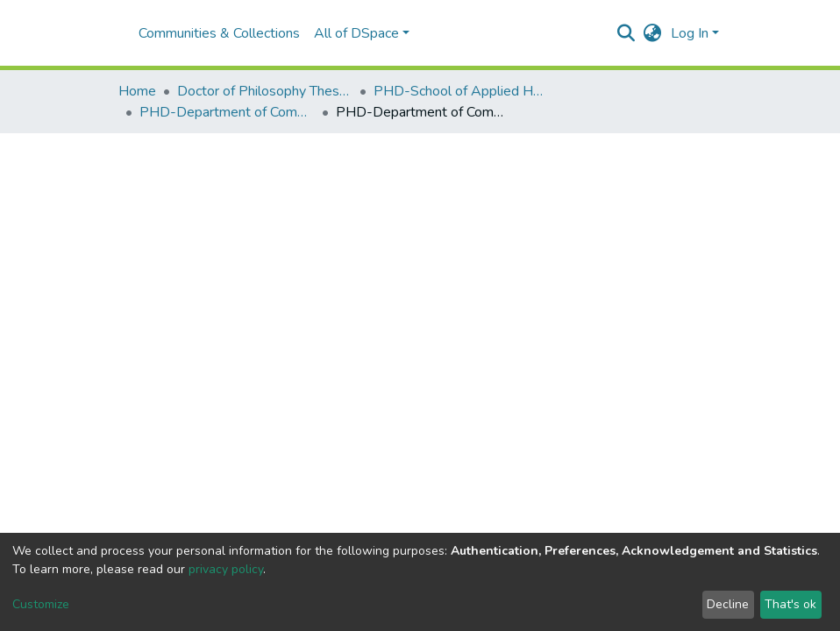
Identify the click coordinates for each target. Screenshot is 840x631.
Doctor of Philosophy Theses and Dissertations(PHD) (265, 91)
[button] (653, 33)
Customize (41, 604)
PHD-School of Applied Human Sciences (461, 91)
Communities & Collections (219, 33)
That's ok (790, 604)
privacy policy (226, 569)
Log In (690, 33)
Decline (728, 604)
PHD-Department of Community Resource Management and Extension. (227, 112)
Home (137, 91)
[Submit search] (626, 33)
